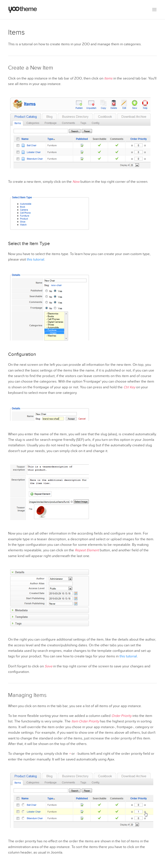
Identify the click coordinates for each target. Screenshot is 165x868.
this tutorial (36, 260)
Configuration (22, 354)
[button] (154, 10)
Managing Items (27, 695)
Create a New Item (31, 68)
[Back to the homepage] (23, 10)
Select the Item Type (29, 244)
